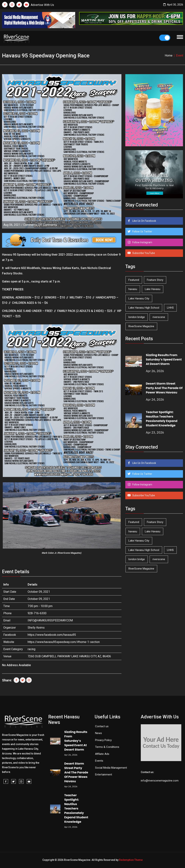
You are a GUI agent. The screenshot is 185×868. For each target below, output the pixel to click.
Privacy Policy (103, 740)
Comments (40, 225)
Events (99, 761)
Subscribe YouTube (143, 253)
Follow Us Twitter (142, 231)
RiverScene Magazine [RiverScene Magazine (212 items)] (141, 326)
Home (169, 55)
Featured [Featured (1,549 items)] (134, 280)
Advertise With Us (42, 5)
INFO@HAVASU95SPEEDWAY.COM (50, 620)
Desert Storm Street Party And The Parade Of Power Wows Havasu (164, 388)
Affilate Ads (102, 754)
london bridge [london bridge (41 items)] (137, 317)
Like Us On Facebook (144, 221)
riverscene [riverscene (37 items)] (159, 317)
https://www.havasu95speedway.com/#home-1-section (64, 642)
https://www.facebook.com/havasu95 (52, 635)
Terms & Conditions (107, 747)
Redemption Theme (131, 860)
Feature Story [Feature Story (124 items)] (155, 280)
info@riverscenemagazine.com (160, 781)
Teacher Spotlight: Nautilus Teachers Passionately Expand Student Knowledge (162, 419)
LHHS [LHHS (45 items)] (170, 308)
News (98, 733)
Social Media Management (111, 768)
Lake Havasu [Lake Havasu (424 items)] (153, 289)
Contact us (102, 726)
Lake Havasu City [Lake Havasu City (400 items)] (139, 298)
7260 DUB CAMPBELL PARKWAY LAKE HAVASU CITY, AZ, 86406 (69, 656)
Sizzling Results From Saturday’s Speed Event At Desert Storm (164, 359)
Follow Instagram (142, 242)
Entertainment (104, 775)
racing (32, 649)
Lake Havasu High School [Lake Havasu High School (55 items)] (144, 308)
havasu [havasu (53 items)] (133, 289)
